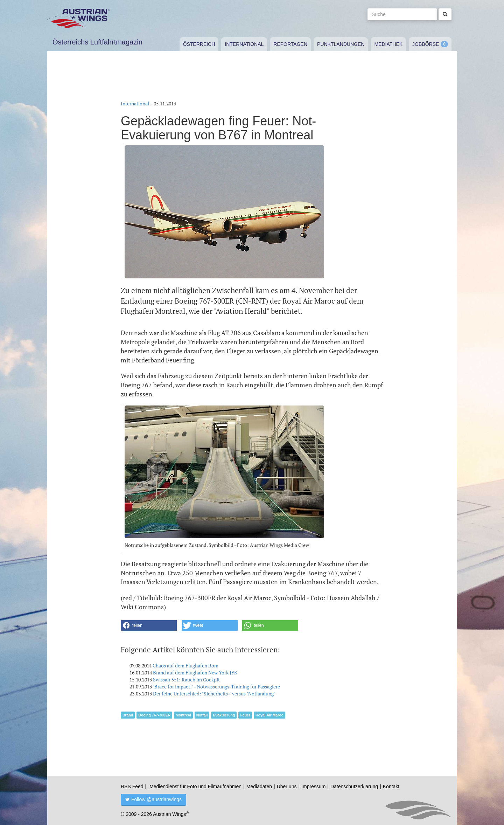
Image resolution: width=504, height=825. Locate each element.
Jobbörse (426, 44)
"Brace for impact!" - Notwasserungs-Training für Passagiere (216, 687)
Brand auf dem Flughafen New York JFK (195, 673)
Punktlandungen (341, 44)
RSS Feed (132, 786)
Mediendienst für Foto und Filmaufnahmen (195, 786)
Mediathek (388, 44)
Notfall (202, 715)
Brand (128, 715)
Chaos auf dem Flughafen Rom (185, 665)
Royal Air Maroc (269, 715)
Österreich (199, 44)
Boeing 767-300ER (154, 715)
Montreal (183, 715)
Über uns (287, 786)
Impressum (313, 786)
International (244, 44)
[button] (149, 625)
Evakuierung (224, 715)
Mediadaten (259, 786)
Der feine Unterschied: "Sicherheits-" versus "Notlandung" (214, 694)
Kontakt (391, 786)
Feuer (245, 715)
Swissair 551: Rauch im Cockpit (186, 680)
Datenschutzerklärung (354, 786)
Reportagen (290, 44)
